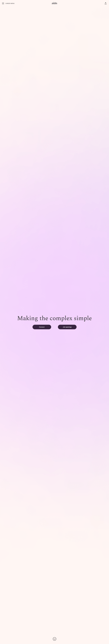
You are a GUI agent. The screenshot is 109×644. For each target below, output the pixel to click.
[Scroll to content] (55, 639)
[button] (106, 3)
